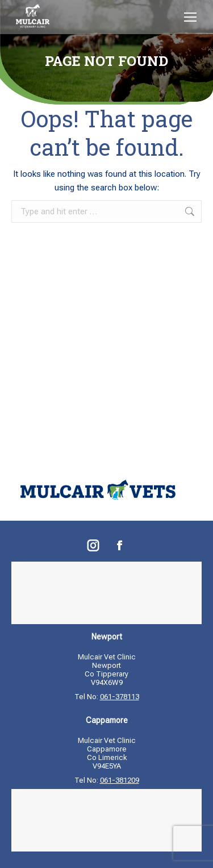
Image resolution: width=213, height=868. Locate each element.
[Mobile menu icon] (190, 17)
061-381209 (120, 780)
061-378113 (120, 697)
